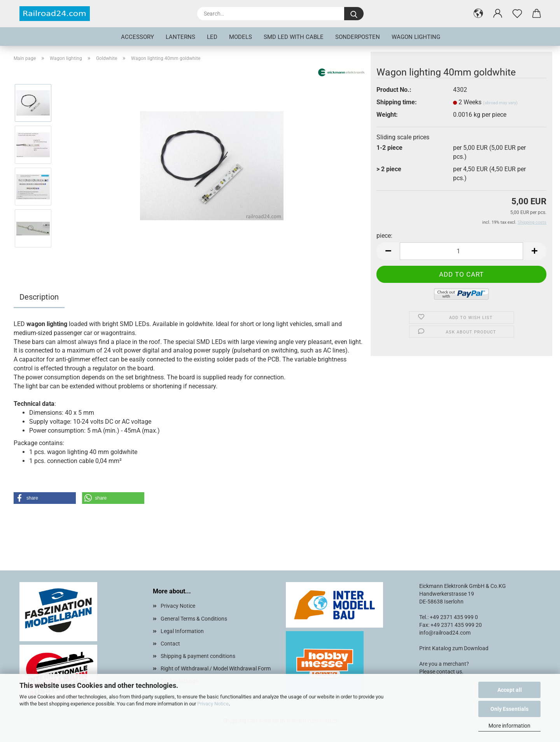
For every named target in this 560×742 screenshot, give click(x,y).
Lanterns (180, 37)
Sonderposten (358, 37)
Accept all (510, 690)
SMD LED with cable (294, 37)
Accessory (137, 37)
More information (509, 726)
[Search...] (354, 14)
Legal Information (182, 631)
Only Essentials (509, 709)
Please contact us (441, 672)
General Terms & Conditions (194, 619)
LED (212, 37)
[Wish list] (517, 14)
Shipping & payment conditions (198, 656)
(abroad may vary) (500, 103)
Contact (170, 644)
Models (241, 37)
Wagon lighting (416, 37)
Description (39, 297)
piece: (384, 236)
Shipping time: (397, 102)
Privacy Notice (213, 704)
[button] (478, 14)
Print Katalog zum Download (454, 648)
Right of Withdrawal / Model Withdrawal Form (216, 668)
